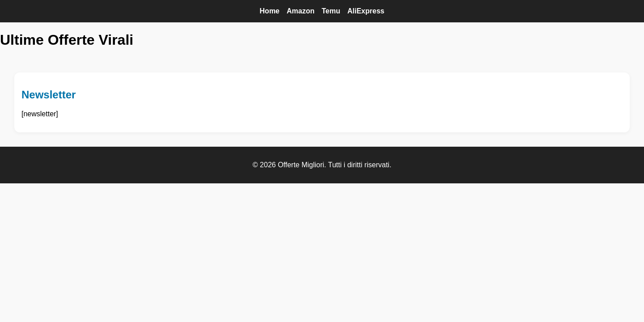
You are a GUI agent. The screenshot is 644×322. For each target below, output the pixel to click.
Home (270, 11)
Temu (331, 11)
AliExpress (366, 11)
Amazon (301, 11)
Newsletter (49, 95)
